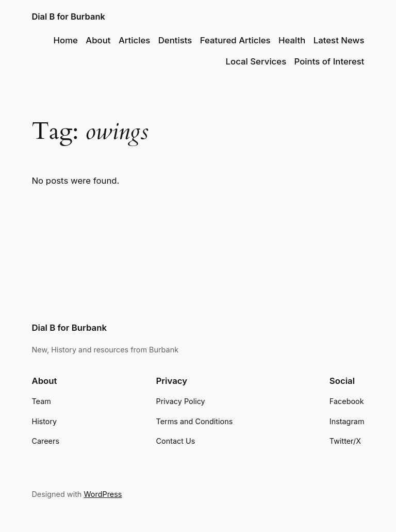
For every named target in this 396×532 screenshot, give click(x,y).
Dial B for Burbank (68, 17)
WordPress (103, 494)
